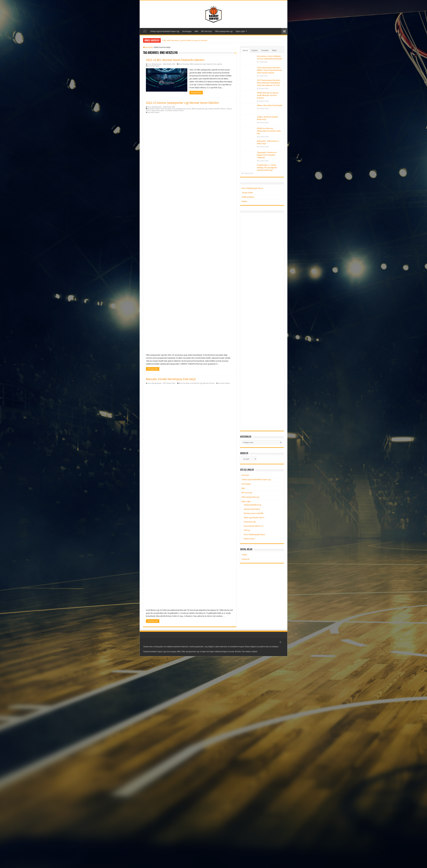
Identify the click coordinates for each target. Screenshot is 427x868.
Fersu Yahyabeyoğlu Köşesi (181, 109)
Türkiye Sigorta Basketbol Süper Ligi (165, 31)
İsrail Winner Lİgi (196, 383)
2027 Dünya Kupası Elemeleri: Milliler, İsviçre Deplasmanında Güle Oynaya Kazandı (269, 70)
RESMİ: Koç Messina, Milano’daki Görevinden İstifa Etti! (269, 131)
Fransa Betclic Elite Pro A (253, 526)
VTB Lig (247, 530)
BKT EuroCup (207, 31)
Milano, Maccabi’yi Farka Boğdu (270, 105)
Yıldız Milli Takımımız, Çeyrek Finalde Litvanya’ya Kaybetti (185, 40)
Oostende (169, 111)
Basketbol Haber (154, 109)
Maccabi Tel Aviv (209, 383)
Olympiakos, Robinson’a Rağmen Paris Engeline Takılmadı (267, 155)
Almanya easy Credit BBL (254, 513)
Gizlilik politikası (248, 197)
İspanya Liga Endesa (252, 509)
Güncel (245, 50)
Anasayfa (145, 31)
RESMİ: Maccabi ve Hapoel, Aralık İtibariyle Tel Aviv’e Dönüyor (268, 95)
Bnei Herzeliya (184, 64)
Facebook (245, 559)
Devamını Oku (196, 93)
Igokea (220, 64)
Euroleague (187, 31)
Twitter (244, 555)
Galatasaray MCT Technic (217, 109)
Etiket (274, 50)
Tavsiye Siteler (247, 193)
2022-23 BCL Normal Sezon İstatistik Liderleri (175, 60)
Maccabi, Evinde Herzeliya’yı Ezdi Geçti (171, 379)
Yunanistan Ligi (250, 522)
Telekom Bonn (179, 111)
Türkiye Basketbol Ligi (252, 505)
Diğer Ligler (240, 31)
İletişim (244, 201)
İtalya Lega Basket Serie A (254, 518)
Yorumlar (265, 50)
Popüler (255, 50)
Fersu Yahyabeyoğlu (155, 64)
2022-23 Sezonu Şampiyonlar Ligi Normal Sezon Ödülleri (182, 103)
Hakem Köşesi (249, 539)
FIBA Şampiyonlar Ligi (224, 31)
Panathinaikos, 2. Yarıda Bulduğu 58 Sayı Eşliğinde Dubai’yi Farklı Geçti (267, 168)
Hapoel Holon (211, 64)
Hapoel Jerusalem (158, 111)
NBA (196, 31)
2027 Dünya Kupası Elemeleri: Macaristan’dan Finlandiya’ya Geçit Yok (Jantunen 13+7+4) (269, 83)
